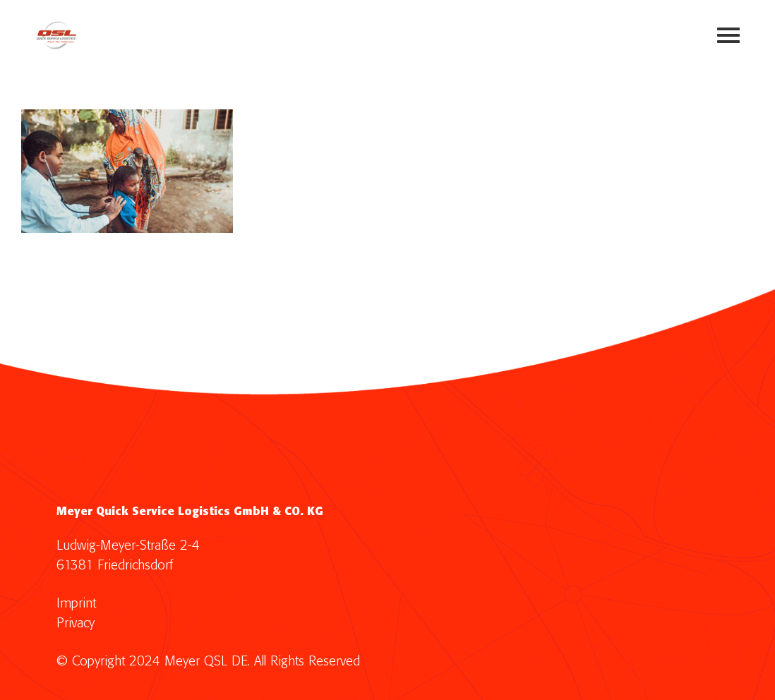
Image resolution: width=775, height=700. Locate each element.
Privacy (76, 623)
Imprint (76, 604)
